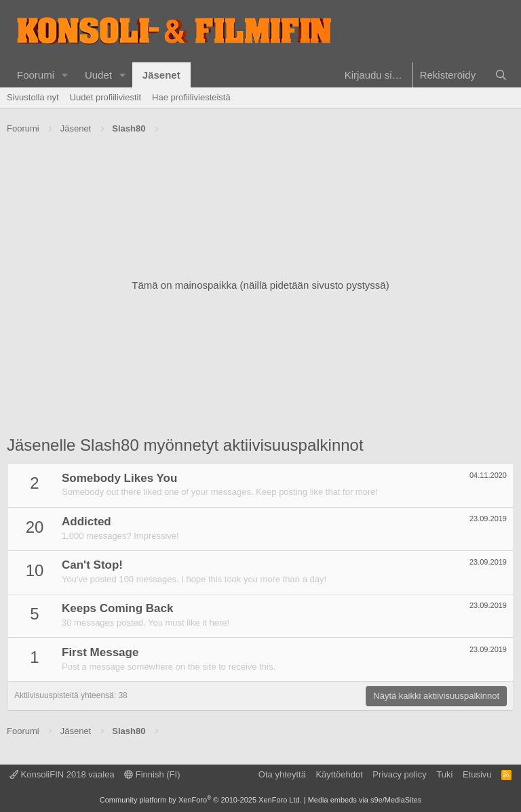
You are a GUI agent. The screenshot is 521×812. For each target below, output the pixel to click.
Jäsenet (161, 75)
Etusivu (477, 774)
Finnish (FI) (152, 774)
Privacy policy (399, 774)
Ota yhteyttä (282, 774)
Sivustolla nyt (33, 97)
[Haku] (501, 75)
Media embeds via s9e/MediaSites (365, 800)
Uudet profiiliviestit (106, 97)
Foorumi (36, 75)
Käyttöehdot (339, 774)
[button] (65, 75)
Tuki (444, 774)
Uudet (98, 75)
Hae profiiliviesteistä (191, 97)
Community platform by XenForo (201, 800)
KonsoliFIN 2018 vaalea (62, 774)
